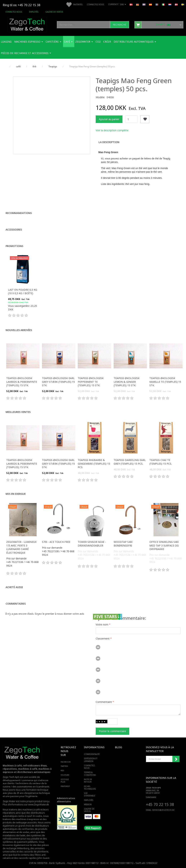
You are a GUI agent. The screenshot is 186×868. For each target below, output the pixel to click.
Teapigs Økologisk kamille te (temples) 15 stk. (165, 382)
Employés (34, 12)
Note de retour (88, 781)
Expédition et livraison (91, 760)
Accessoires (14, 230)
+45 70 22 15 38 (160, 804)
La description (109, 142)
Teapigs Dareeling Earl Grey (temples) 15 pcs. (130, 462)
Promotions (14, 246)
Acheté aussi (14, 587)
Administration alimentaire (66, 800)
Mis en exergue (16, 494)
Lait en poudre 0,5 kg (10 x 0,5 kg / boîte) (23, 291)
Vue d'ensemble (90, 794)
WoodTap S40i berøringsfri (123, 544)
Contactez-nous (14, 12)
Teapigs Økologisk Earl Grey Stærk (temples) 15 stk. (58, 382)
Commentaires (16, 604)
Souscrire (176, 759)
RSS (62, 771)
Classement (103, 638)
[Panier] (159, 25)
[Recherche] (119, 25)
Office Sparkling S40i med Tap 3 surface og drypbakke (164, 545)
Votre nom (102, 624)
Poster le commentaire (112, 731)
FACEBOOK (65, 762)
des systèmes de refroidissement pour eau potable (24, 837)
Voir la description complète (112, 130)
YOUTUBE (65, 775)
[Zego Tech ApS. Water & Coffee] (27, 24)
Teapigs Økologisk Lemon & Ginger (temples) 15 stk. (127, 382)
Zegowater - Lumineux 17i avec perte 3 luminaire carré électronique (21, 547)
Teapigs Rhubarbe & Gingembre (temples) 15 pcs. (94, 464)
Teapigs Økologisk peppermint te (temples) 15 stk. (91, 382)
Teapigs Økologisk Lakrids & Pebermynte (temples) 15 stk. (22, 382)
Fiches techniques (90, 788)
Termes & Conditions (90, 774)
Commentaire (104, 702)
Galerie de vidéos (54, 12)
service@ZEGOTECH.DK (163, 810)
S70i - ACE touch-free (56, 542)
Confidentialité (92, 754)
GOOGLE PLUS (65, 781)
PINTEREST (65, 786)
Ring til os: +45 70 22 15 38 (22, 5)
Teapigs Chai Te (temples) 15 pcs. (161, 462)
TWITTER (64, 766)
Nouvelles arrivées (19, 330)
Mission (88, 804)
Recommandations (19, 213)
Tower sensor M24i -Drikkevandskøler (92, 544)
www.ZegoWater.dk (39, 805)
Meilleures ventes (18, 412)
